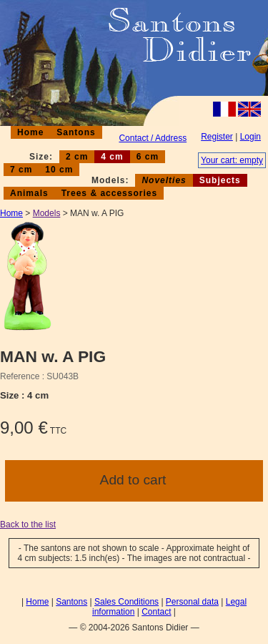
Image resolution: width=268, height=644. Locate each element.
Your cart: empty (232, 160)
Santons (76, 132)
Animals (29, 193)
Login (250, 137)
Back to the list (28, 525)
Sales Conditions (126, 602)
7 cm (21, 170)
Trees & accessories (109, 193)
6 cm (148, 157)
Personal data (192, 602)
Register (217, 137)
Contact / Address (153, 138)
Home (30, 132)
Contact (156, 612)
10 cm (59, 170)
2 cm (77, 157)
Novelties (164, 180)
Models (47, 213)
